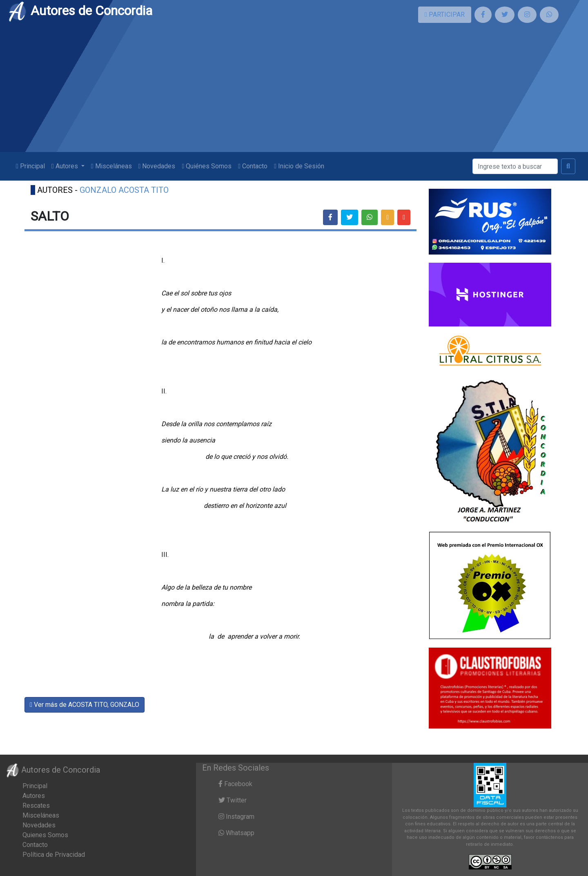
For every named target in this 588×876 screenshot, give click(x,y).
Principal (30, 166)
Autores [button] (66, 166)
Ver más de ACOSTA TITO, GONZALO (85, 705)
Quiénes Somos (207, 166)
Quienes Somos (45, 835)
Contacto (253, 166)
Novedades (157, 166)
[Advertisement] (294, 91)
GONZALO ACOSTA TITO (124, 190)
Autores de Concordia (80, 11)
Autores (34, 796)
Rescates (36, 806)
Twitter (233, 800)
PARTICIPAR (445, 15)
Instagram (236, 817)
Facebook (235, 784)
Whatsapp (236, 833)
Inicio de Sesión (299, 166)
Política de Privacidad (54, 855)
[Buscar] (515, 166)
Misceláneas (111, 166)
